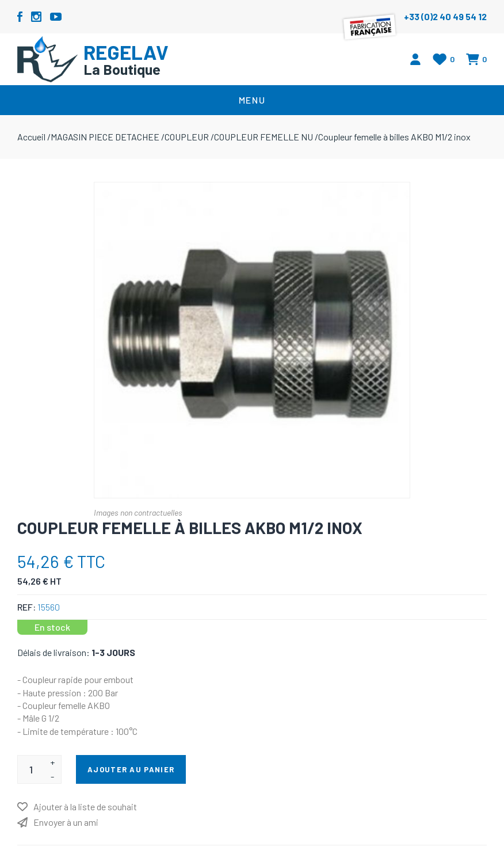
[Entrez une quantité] (31, 769)
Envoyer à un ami (66, 822)
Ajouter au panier (131, 769)
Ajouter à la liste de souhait (85, 807)
